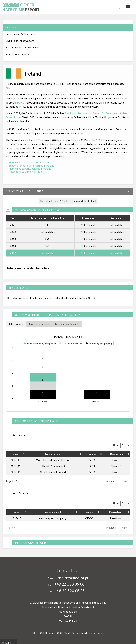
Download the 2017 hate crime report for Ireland (68, 201)
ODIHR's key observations (20, 41)
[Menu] (128, 6)
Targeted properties (39, 324)
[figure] (68, 369)
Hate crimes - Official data (20, 34)
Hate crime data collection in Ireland (29, 162)
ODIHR (35, 633)
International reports (17, 54)
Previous (111, 481)
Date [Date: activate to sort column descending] (16, 454)
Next (125, 481)
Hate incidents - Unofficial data (23, 47)
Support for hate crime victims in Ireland (31, 166)
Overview (11, 27)
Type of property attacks (67, 324)
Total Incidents (16, 324)
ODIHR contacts (48, 633)
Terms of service (96, 633)
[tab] (16, 324)
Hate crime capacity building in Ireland (30, 169)
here (8, 88)
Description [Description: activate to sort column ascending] (117, 454)
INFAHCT (20, 102)
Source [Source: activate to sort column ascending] (92, 454)
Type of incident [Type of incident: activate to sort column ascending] (54, 454)
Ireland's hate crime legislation (26, 172)
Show (121, 445)
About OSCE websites (75, 633)
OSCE (60, 633)
